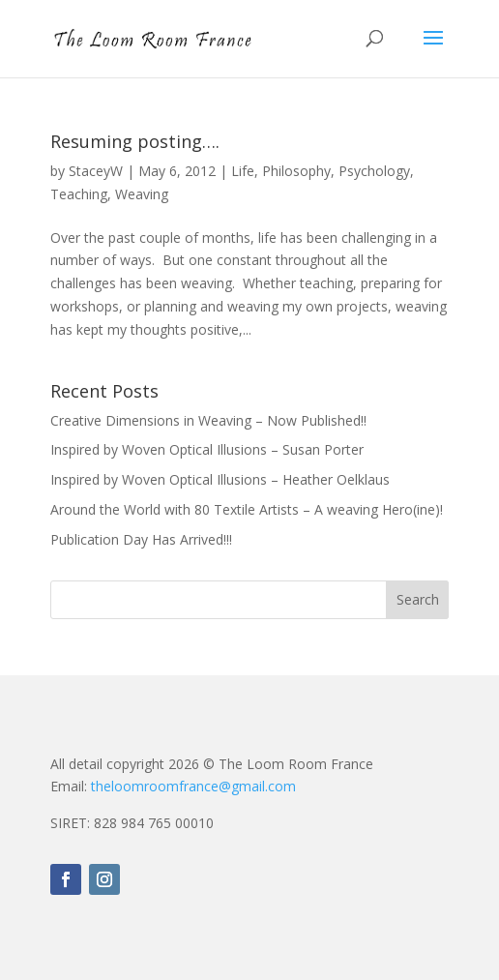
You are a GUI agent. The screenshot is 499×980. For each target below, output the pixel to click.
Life (243, 171)
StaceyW (96, 171)
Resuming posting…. (135, 141)
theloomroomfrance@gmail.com (193, 786)
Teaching (79, 194)
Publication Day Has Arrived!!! (141, 539)
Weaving (142, 194)
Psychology (374, 171)
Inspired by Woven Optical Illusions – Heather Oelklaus (220, 479)
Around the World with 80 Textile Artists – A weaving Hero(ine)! (247, 509)
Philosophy (296, 171)
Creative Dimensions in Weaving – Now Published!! (208, 420)
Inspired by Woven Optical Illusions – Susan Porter (207, 449)
